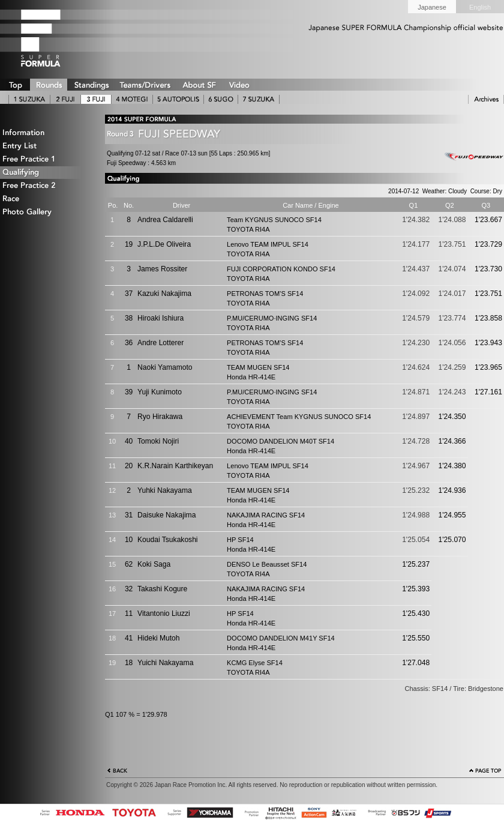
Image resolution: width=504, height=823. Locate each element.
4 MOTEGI (132, 99)
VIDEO (239, 85)
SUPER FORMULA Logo (60, 38)
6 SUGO (221, 99)
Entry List (45, 146)
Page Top (485, 772)
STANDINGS (91, 85)
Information (45, 133)
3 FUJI (96, 99)
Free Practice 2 (45, 186)
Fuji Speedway (471, 157)
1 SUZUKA (29, 99)
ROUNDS (49, 85)
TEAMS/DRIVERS (145, 85)
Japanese (432, 7)
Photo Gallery (45, 212)
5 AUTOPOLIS (178, 99)
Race (45, 199)
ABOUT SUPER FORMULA (199, 85)
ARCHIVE (486, 99)
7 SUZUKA (259, 99)
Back (118, 772)
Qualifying (45, 173)
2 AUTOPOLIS (65, 99)
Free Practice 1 (45, 159)
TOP (15, 85)
